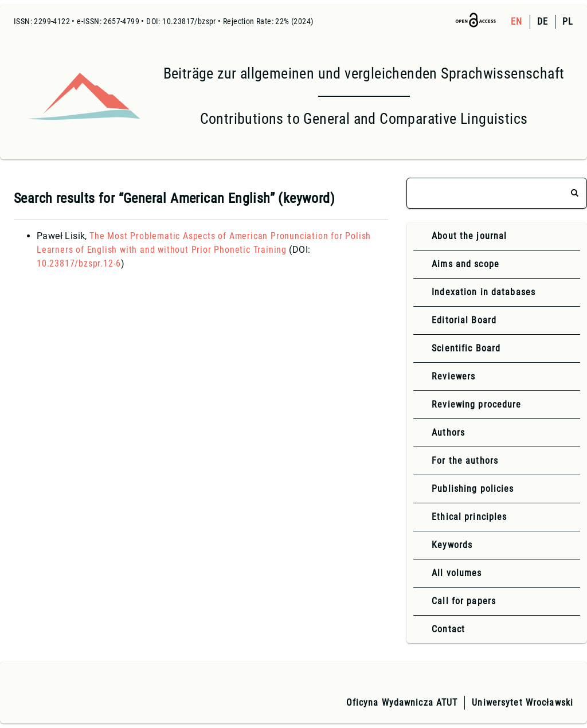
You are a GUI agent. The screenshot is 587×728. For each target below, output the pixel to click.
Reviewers (453, 376)
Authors (448, 433)
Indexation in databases (484, 292)
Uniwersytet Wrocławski (523, 702)
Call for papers (464, 601)
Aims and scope (465, 264)
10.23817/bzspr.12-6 (79, 263)
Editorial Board (464, 320)
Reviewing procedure (476, 404)
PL (568, 21)
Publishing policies (473, 489)
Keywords (452, 545)
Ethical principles (469, 517)
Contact (448, 629)
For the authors (465, 461)
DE (543, 21)
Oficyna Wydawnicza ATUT (402, 702)
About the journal (469, 236)
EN (516, 21)
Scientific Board (466, 348)
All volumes (457, 573)
